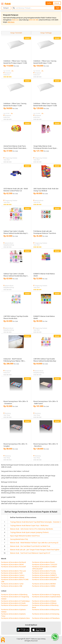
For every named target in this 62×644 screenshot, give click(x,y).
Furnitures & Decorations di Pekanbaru (46, 618)
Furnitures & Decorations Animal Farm (45, 577)
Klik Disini (11, 22)
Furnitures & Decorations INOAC (13, 564)
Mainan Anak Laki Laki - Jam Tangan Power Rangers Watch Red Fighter (35, 550)
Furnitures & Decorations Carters (13, 575)
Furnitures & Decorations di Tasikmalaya (15, 601)
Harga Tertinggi (46, 33)
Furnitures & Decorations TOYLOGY (45, 564)
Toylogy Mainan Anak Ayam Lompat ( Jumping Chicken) (29, 532)
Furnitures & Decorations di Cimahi (13, 603)
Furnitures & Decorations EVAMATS (45, 575)
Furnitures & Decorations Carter (12, 584)
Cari (58, 8)
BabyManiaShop (9, 245)
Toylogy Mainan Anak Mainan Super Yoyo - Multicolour (29, 525)
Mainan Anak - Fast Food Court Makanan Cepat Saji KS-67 (30, 553)
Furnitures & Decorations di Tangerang (46, 594)
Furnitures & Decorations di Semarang (46, 614)
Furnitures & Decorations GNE (12, 586)
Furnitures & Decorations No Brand (13, 562)
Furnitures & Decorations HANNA (44, 586)
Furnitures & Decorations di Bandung (14, 594)
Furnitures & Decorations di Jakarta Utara (15, 618)
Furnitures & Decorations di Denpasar (14, 605)
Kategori (6, 8)
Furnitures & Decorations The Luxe (14, 571)
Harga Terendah (16, 33)
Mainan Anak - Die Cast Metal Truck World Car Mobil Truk (30, 546)
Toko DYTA (37, 202)
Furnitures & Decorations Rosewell (13, 567)
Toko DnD (7, 160)
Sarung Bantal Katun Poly (19, 539)
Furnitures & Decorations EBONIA (44, 584)
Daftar (49, 3)
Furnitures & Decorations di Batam (44, 601)
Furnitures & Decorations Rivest (43, 562)
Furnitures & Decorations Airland (13, 577)
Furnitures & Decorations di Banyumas (46, 609)
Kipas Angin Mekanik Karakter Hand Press (25, 536)
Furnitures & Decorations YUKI (12, 573)
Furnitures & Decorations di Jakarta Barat (46, 597)
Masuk (57, 3)
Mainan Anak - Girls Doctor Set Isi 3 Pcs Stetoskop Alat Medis (32, 529)
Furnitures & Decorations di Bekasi (44, 603)
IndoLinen (7, 75)
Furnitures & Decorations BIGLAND (44, 579)
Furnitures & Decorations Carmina (44, 573)
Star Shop (7, 415)
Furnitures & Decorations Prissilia (44, 571)
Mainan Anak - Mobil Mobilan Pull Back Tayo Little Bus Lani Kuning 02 (34, 543)
